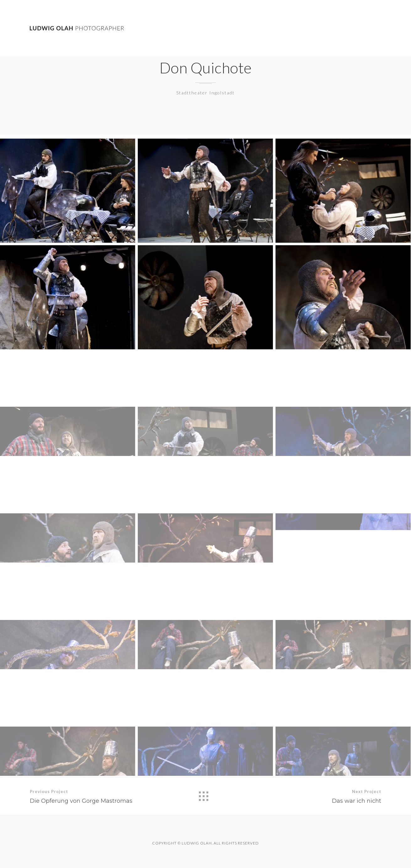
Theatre (333, 28)
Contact (370, 29)
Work (300, 28)
